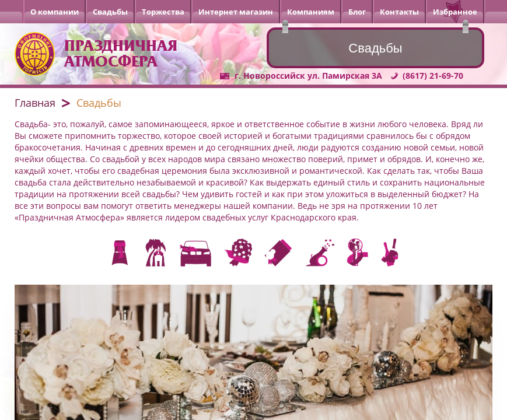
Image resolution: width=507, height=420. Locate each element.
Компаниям (311, 12)
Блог (357, 12)
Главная (35, 103)
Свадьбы (110, 12)
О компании (55, 12)
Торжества (163, 12)
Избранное (455, 12)
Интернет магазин (236, 12)
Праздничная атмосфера (121, 54)
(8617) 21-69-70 (433, 76)
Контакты (399, 12)
